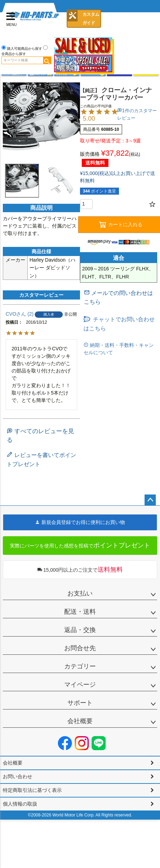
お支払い (80, 593)
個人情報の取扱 (20, 804)
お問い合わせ (18, 776)
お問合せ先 (80, 648)
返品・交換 (80, 630)
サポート (80, 703)
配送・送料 (80, 612)
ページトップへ (150, 500)
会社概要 (80, 721)
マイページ (80, 685)
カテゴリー (80, 666)
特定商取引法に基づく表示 (32, 790)
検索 (47, 60)
